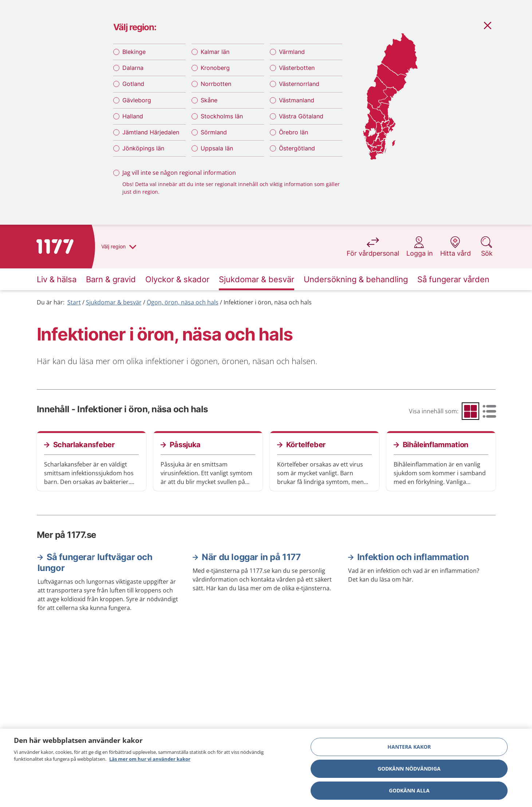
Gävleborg (137, 100)
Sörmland (214, 132)
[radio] (470, 411)
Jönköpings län (143, 148)
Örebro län (293, 132)
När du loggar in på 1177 (251, 557)
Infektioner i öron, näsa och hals (268, 302)
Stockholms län (222, 116)
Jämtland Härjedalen (151, 132)
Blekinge (134, 52)
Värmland (292, 52)
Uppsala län (217, 148)
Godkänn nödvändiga (409, 770)
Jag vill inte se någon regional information (179, 173)
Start (74, 302)
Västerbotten (297, 68)
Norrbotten (216, 84)
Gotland (133, 84)
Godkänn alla (409, 792)
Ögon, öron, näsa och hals (183, 302)
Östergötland (297, 148)
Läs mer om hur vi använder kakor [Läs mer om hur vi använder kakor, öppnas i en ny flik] (150, 761)
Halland (133, 116)
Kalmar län (215, 52)
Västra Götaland (301, 116)
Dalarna (133, 68)
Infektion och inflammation (413, 557)
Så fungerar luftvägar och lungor (95, 562)
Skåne (209, 100)
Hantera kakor (409, 748)
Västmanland (297, 100)
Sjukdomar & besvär (114, 302)
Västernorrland (299, 84)
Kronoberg (215, 68)
